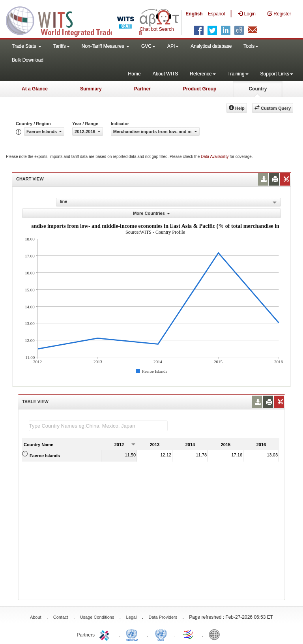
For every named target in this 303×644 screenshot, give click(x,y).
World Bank (216, 634)
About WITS (166, 74)
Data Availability (215, 157)
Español (216, 14)
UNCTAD (133, 634)
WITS (79, 20)
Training (238, 74)
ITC (106, 634)
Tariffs (62, 46)
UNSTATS (161, 634)
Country (258, 89)
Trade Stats (27, 46)
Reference (203, 74)
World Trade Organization (189, 634)
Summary (91, 89)
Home (135, 74)
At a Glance (35, 89)
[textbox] (98, 426)
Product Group (200, 89)
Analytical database (211, 46)
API (173, 46)
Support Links (277, 74)
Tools (251, 46)
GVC (148, 46)
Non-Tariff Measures (106, 46)
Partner (142, 89)
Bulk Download (28, 60)
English (194, 14)
